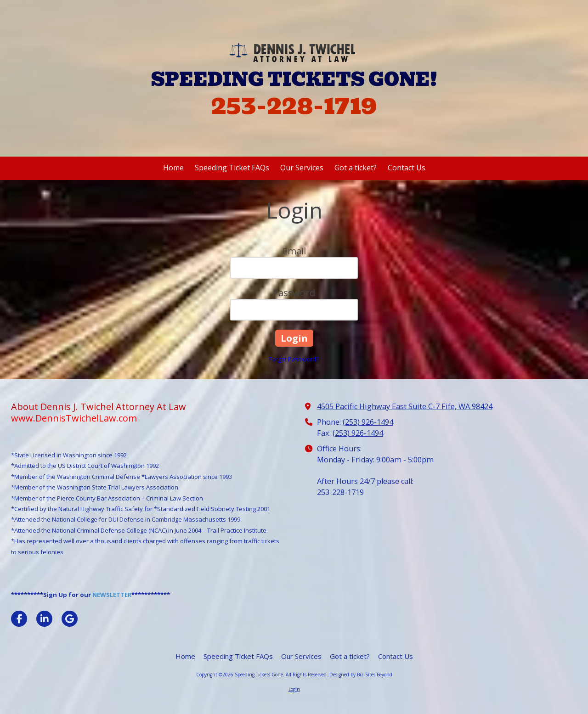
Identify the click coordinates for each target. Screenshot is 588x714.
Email (294, 251)
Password (294, 293)
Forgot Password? (294, 359)
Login (294, 689)
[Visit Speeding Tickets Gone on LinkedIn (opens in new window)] (44, 619)
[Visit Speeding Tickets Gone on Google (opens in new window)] (70, 619)
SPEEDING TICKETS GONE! (294, 79)
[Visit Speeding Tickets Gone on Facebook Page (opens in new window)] (19, 619)
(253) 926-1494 (368, 422)
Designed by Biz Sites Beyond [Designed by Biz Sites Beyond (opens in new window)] (361, 675)
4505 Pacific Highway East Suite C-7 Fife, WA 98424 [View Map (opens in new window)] (405, 406)
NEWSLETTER (112, 595)
